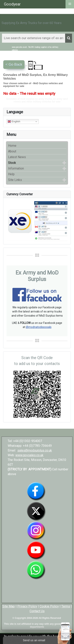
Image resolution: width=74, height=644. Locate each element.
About (12, 151)
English (14, 122)
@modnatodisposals (39, 327)
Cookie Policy (49, 606)
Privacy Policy (27, 606)
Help (11, 174)
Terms (66, 606)
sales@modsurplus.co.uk (35, 450)
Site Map (9, 606)
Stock (12, 163)
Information (16, 168)
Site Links (15, 180)
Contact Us (37, 611)
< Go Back (14, 64)
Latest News (17, 157)
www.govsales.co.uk (29, 455)
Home (12, 146)
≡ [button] (70, 4)
